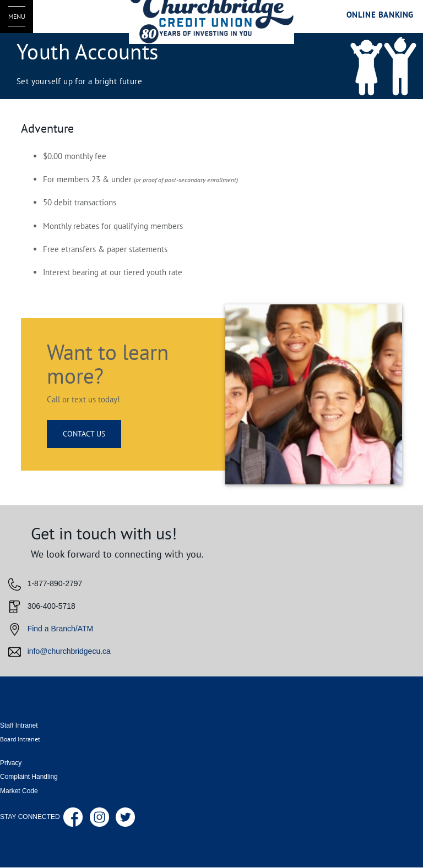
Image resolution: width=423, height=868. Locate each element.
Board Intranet (20, 739)
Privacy (11, 763)
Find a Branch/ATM (61, 629)
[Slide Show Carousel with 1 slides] (211, 591)
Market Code (19, 791)
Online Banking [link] (380, 15)
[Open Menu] (17, 17)
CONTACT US (84, 434)
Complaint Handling (29, 777)
